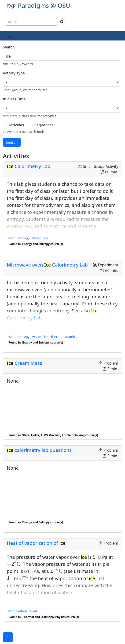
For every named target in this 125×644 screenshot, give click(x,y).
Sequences (44, 125)
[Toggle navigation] (10, 36)
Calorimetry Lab (29, 166)
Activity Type (14, 73)
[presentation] (14, 564)
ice (46, 238)
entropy (24, 238)
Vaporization (17, 611)
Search (9, 47)
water (37, 238)
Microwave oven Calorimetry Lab (47, 265)
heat (11, 238)
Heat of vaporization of (36, 543)
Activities (16, 125)
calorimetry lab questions (39, 450)
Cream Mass (24, 363)
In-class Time (14, 99)
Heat (34, 611)
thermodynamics (64, 337)
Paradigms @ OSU (38, 5)
